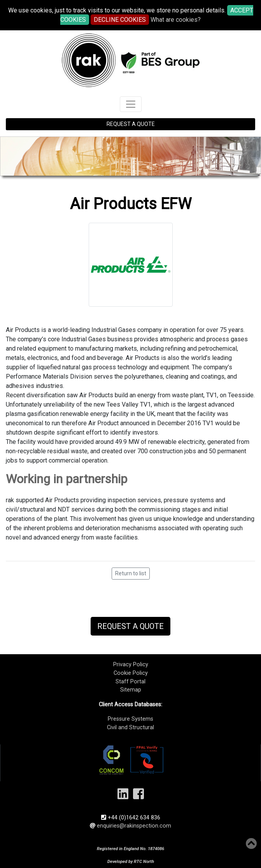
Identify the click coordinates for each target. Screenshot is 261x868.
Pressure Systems (130, 719)
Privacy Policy (131, 665)
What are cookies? (176, 20)
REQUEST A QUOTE (131, 124)
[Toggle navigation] (131, 104)
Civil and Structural (130, 727)
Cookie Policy (131, 673)
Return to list (131, 573)
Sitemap (131, 690)
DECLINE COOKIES (120, 20)
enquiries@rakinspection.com (134, 826)
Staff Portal (130, 682)
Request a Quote (130, 626)
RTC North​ (144, 862)
